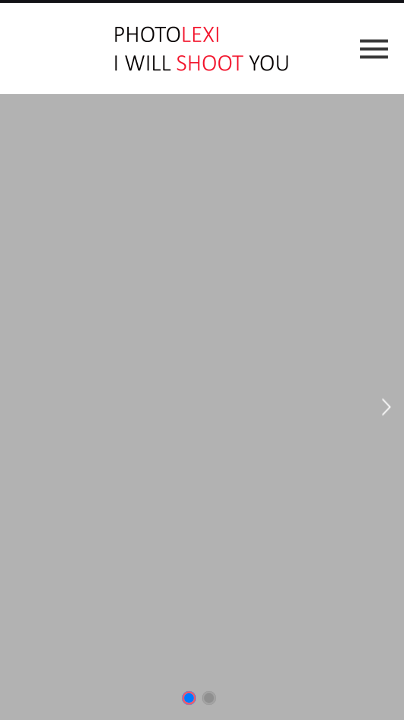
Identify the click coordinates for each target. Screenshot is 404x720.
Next (387, 407)
